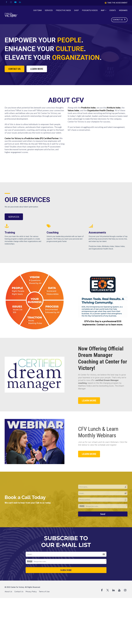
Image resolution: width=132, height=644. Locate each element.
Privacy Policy (31, 592)
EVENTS (113, 10)
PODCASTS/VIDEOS (90, 10)
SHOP (76, 10)
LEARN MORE (37, 69)
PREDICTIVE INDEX (63, 10)
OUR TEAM (37, 10)
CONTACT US (119, 20)
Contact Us (19, 592)
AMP (103, 10)
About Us (8, 592)
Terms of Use (44, 592)
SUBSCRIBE (66, 570)
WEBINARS (123, 10)
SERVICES (49, 10)
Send (103, 514)
